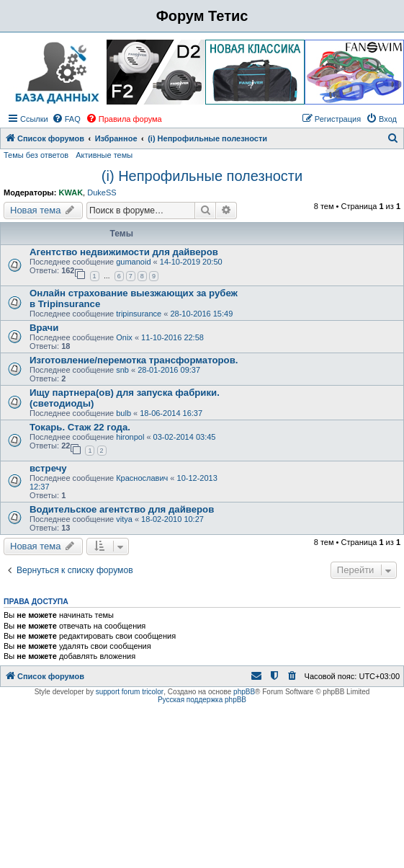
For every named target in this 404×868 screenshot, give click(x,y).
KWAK (71, 192)
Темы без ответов (36, 155)
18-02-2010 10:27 (172, 519)
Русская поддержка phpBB (202, 700)
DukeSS (102, 192)
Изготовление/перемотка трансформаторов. (134, 360)
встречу (48, 468)
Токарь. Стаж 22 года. (80, 427)
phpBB (244, 692)
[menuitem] (66, 119)
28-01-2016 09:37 (169, 370)
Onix (124, 337)
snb (122, 370)
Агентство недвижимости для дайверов (124, 252)
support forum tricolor (130, 692)
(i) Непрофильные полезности (202, 176)
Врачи (44, 328)
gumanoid (133, 262)
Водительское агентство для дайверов (122, 509)
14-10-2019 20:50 (191, 262)
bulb (124, 413)
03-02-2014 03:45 (185, 437)
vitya (124, 519)
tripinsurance (139, 314)
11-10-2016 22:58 (172, 337)
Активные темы (104, 155)
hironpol (130, 437)
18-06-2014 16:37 (171, 413)
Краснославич (142, 478)
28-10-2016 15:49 (201, 314)
